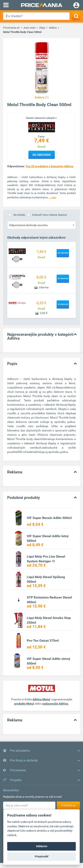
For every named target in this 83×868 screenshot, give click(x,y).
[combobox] (41, 225)
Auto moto (29, 28)
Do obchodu (42, 155)
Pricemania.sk (11, 28)
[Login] (76, 6)
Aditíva (53, 28)
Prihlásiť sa (68, 805)
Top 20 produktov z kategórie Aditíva (49, 166)
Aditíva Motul (41, 699)
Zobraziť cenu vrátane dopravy (49, 215)
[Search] (76, 16)
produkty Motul (24, 704)
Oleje (42, 28)
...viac (52, 197)
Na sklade (19, 215)
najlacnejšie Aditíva (55, 704)
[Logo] (42, 127)
